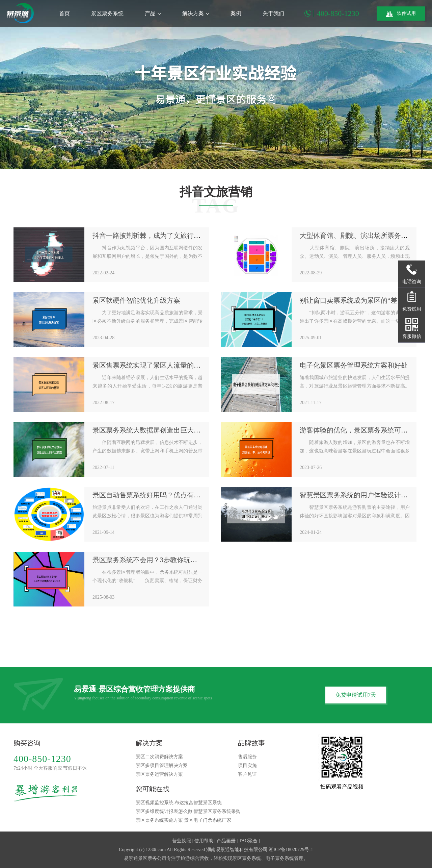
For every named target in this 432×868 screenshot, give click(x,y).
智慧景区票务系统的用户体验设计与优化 (360, 495)
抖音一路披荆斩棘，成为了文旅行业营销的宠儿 (163, 235)
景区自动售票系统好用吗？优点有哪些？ (153, 495)
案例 (236, 13)
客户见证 (247, 774)
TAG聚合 (248, 841)
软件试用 (401, 14)
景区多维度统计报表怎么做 (164, 811)
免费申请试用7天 (356, 695)
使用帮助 (204, 841)
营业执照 (182, 841)
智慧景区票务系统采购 (217, 811)
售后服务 (247, 757)
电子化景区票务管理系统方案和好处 (354, 365)
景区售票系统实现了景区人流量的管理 (150, 365)
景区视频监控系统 (155, 803)
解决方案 (196, 13)
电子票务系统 (280, 858)
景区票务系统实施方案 (159, 820)
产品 (153, 13)
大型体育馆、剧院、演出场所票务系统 (357, 235)
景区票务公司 (152, 858)
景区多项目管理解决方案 (162, 765)
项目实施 (247, 765)
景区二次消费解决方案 (159, 757)
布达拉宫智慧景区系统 (198, 803)
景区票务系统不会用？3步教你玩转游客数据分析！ (168, 560)
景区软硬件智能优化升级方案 (136, 300)
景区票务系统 (107, 13)
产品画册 (226, 841)
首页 (64, 13)
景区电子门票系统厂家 (208, 820)
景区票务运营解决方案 (159, 774)
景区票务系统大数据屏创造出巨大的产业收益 (160, 430)
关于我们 (273, 13)
